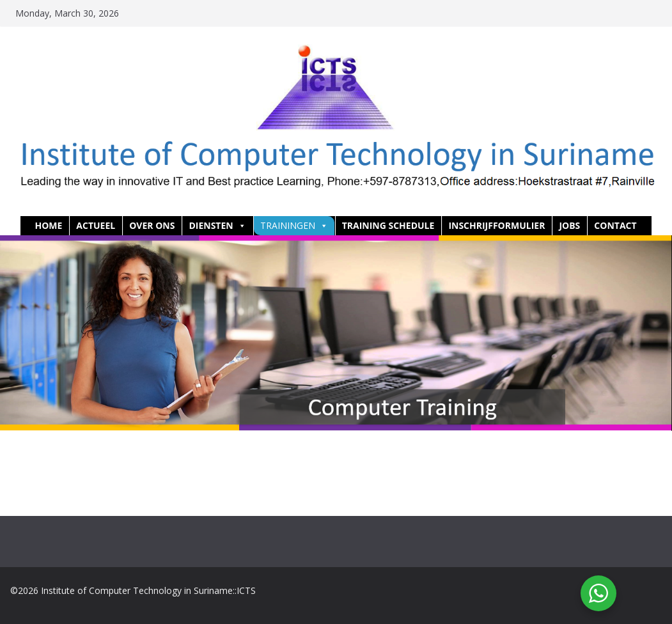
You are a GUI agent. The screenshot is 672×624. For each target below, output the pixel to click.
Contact (615, 225)
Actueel (96, 225)
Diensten (217, 226)
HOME (48, 225)
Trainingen (294, 226)
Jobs (569, 225)
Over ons (152, 225)
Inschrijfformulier (496, 225)
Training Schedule (388, 225)
